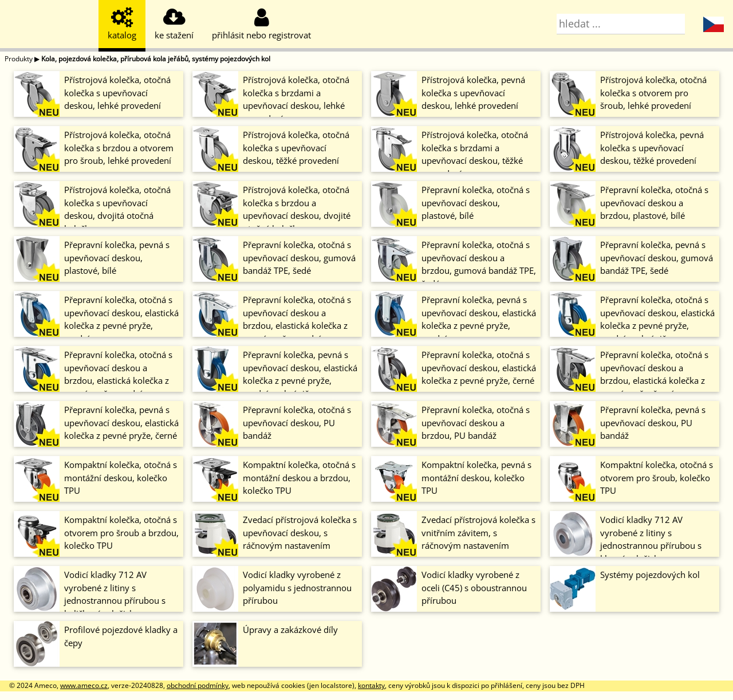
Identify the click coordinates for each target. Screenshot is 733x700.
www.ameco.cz (84, 685)
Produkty (19, 59)
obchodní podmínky (198, 685)
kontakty (371, 685)
